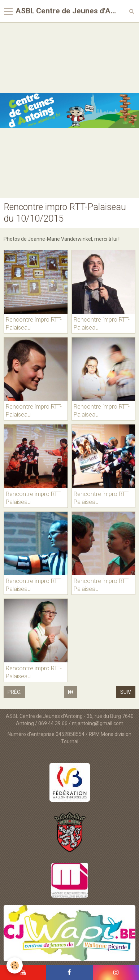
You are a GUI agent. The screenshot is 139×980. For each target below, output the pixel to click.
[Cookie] (15, 965)
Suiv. (126, 692)
